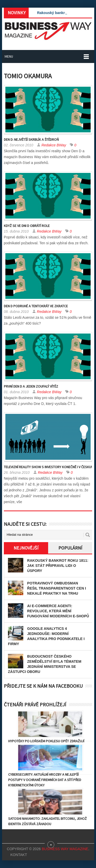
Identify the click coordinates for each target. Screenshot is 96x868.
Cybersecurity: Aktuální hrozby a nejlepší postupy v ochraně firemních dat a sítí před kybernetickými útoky (45, 780)
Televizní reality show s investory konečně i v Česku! (48, 467)
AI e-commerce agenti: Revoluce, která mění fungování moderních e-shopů (58, 611)
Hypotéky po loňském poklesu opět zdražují (46, 741)
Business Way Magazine (65, 849)
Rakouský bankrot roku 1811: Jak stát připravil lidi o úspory (58, 566)
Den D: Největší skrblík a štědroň (31, 139)
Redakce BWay (54, 145)
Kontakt (19, 855)
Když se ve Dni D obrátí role (27, 226)
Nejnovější (26, 548)
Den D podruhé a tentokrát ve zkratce (36, 306)
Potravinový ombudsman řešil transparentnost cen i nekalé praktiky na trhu (57, 588)
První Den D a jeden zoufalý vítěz (31, 386)
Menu (9, 56)
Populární (70, 548)
